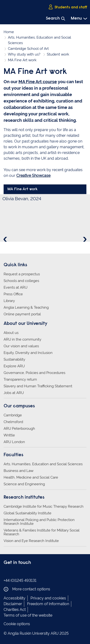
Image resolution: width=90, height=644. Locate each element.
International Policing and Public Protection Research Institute (39, 522)
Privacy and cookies (48, 598)
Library (9, 301)
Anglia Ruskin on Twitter (21, 572)
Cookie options (17, 624)
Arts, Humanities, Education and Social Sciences (43, 464)
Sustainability (14, 359)
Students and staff (68, 7)
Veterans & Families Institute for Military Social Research (42, 532)
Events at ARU (15, 287)
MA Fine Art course (38, 82)
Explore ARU (14, 366)
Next (84, 239)
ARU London (14, 442)
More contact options (27, 589)
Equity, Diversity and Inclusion (28, 353)
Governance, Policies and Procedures (34, 373)
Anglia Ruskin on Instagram (14, 572)
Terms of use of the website (28, 615)
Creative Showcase (33, 176)
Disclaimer (13, 604)
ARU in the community (22, 339)
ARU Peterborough (19, 429)
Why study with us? (24, 54)
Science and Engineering (24, 484)
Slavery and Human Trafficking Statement (38, 386)
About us (11, 333)
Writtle (9, 435)
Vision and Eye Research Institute (31, 541)
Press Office (13, 294)
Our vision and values (21, 346)
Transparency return (20, 379)
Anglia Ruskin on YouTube (28, 572)
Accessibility (15, 598)
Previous (6, 239)
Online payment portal (22, 314)
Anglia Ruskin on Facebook (7, 572)
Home (9, 32)
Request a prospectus (22, 274)
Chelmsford (13, 422)
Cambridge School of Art (28, 49)
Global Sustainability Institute (27, 513)
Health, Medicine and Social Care (31, 477)
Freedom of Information (48, 604)
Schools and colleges (21, 281)
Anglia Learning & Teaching (26, 307)
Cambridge (13, 415)
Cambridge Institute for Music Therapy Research (44, 506)
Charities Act (15, 610)
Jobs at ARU (14, 393)
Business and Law (18, 471)
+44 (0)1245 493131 (20, 580)
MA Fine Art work (22, 189)
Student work (58, 54)
